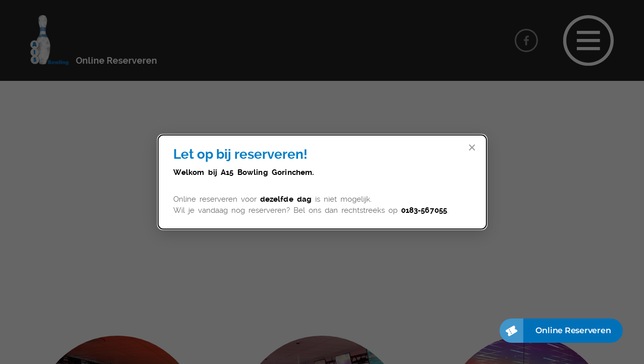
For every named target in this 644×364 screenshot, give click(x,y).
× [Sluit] (472, 148)
